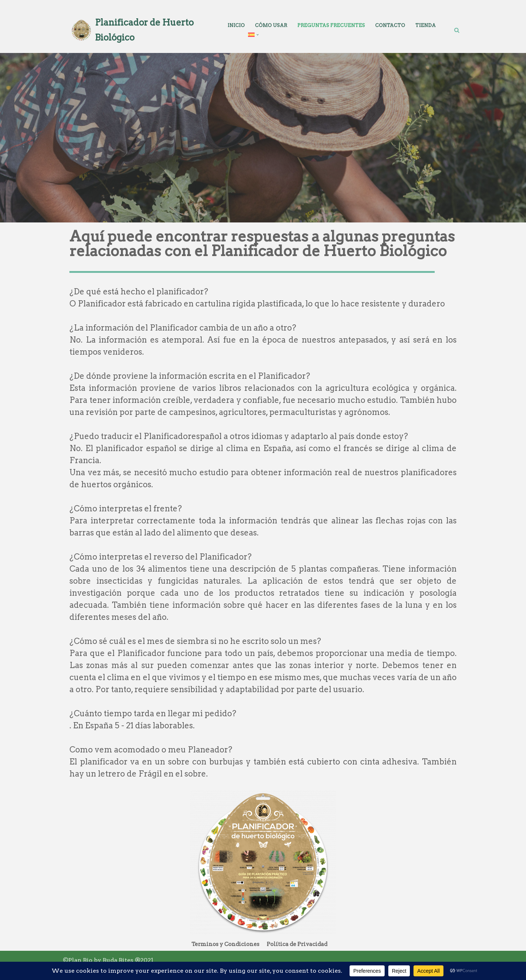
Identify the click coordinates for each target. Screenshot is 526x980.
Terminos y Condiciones (225, 944)
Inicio (236, 25)
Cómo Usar (271, 25)
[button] (258, 35)
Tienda (426, 25)
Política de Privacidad (297, 944)
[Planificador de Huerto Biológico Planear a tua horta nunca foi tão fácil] (139, 30)
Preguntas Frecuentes (331, 25)
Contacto (390, 25)
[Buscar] (457, 30)
